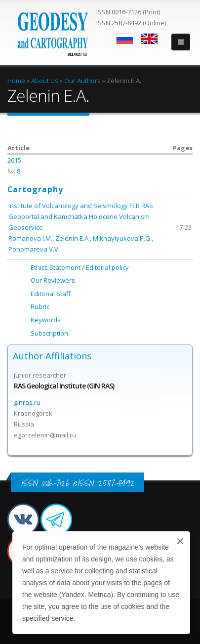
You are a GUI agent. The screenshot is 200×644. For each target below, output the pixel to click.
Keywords (46, 320)
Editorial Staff (51, 294)
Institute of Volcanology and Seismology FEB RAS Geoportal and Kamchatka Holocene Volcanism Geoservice (81, 216)
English (149, 39)
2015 (14, 160)
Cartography (35, 189)
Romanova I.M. (30, 238)
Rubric (40, 306)
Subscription (49, 333)
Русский (125, 39)
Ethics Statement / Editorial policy (80, 267)
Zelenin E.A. (73, 238)
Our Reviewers (53, 280)
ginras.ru (27, 402)
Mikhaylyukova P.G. (122, 238)
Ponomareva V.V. (34, 249)
